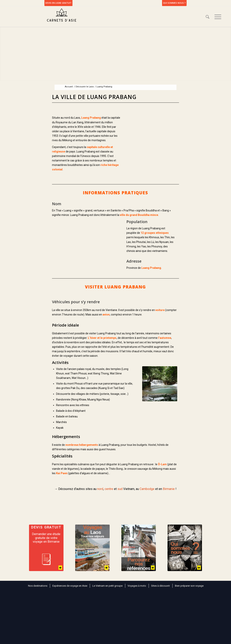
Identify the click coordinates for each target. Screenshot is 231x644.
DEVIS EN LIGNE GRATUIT (58, 3)
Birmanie (169, 489)
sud (120, 489)
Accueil (69, 87)
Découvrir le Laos (85, 87)
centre (109, 489)
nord (100, 489)
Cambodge (147, 489)
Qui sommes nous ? (174, 3)
